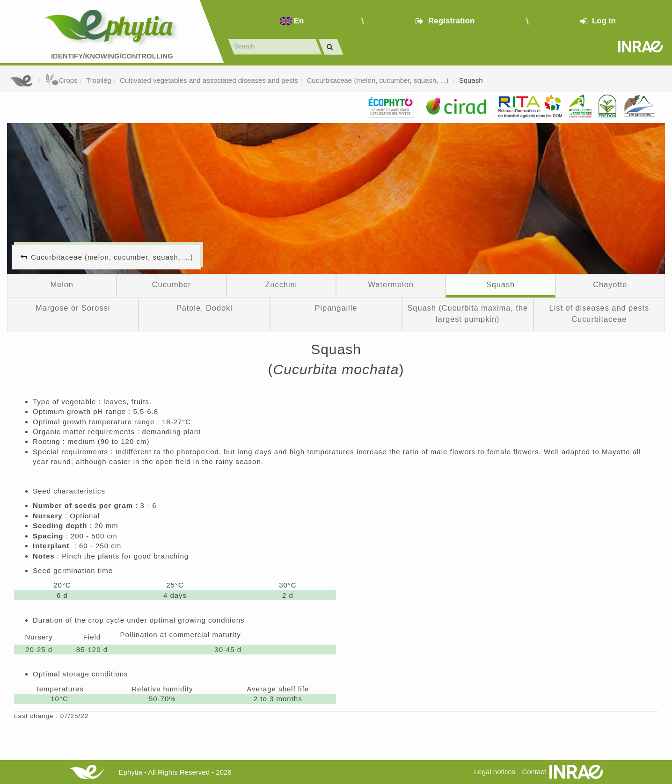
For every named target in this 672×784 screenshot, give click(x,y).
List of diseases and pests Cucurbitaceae (599, 313)
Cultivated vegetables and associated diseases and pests (209, 80)
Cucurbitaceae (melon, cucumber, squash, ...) (378, 80)
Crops (61, 80)
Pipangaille (336, 308)
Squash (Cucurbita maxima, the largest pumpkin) (467, 313)
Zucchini (281, 284)
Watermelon (391, 284)
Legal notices (495, 772)
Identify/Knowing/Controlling (112, 56)
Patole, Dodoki (205, 308)
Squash (471, 80)
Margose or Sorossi (73, 308)
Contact (534, 772)
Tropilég (99, 80)
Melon (62, 284)
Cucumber (172, 284)
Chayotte (610, 284)
